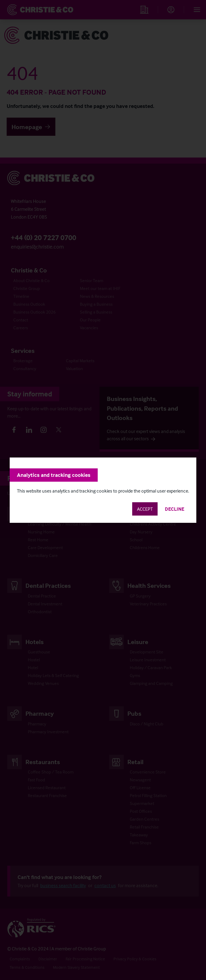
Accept (145, 509)
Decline (175, 509)
